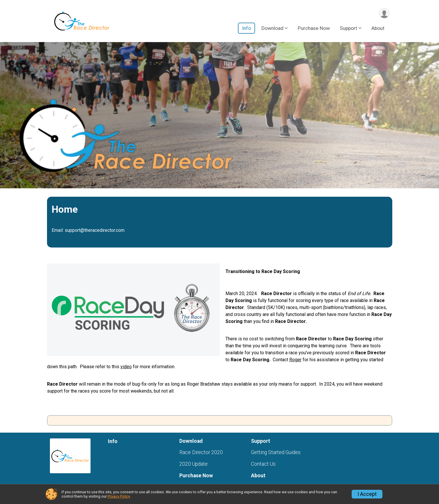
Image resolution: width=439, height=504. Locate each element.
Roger (295, 360)
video (126, 367)
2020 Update (194, 464)
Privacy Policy (119, 496)
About (378, 29)
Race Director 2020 (201, 452)
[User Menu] (384, 13)
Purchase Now (314, 29)
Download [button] (272, 29)
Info (246, 29)
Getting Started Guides (276, 452)
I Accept (367, 494)
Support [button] (348, 29)
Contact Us (263, 464)
